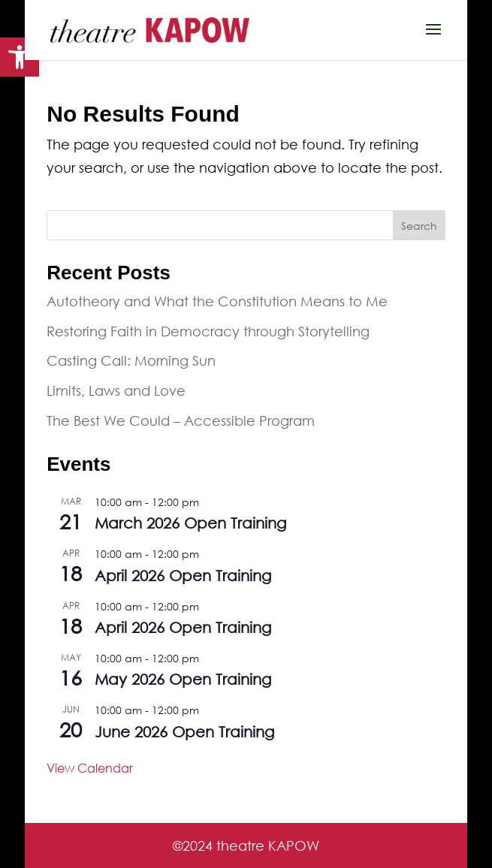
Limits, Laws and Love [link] (116, 390)
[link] (20, 57)
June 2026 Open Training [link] (184, 732)
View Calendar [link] (90, 768)
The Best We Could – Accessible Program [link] (181, 420)
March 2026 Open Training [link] (190, 523)
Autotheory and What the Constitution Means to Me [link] (217, 301)
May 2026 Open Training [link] (183, 679)
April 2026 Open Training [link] (183, 576)
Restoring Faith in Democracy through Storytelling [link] (208, 331)
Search (419, 226)
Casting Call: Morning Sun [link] (131, 360)
